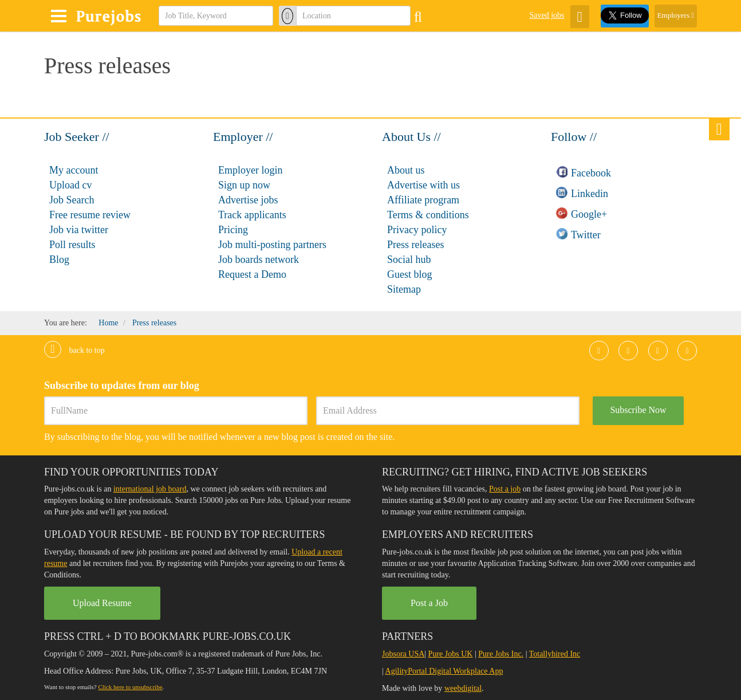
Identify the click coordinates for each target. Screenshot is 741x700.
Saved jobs (547, 15)
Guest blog (410, 274)
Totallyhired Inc (555, 654)
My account (74, 170)
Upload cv (70, 185)
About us (406, 170)
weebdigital (463, 688)
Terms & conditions (428, 215)
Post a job (505, 489)
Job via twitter (79, 230)
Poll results (72, 245)
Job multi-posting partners (272, 245)
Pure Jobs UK (451, 654)
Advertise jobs (248, 200)
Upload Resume (102, 603)
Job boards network (259, 259)
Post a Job (429, 603)
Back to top (74, 350)
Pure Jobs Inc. (501, 654)
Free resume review (90, 215)
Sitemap (404, 289)
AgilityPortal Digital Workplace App (444, 671)
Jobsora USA (403, 654)
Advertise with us (423, 185)
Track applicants (252, 215)
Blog (59, 259)
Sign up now (244, 185)
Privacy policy (417, 230)
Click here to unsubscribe (130, 687)
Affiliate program (423, 200)
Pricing (233, 230)
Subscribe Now (638, 410)
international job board (150, 489)
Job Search (72, 200)
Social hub (409, 259)
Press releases (415, 245)
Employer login (250, 170)
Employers (676, 15)
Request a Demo (252, 274)
